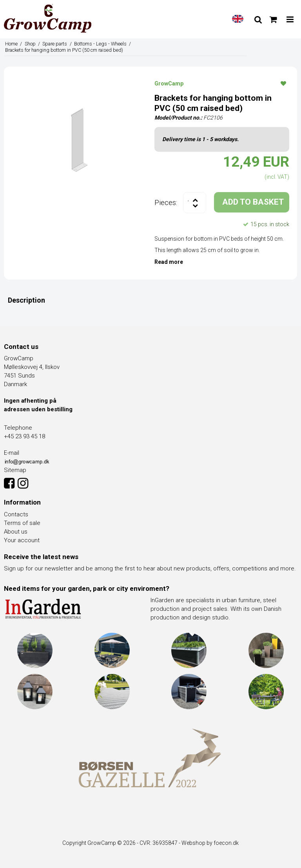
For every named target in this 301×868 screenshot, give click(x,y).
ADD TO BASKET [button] (253, 202)
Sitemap (15, 470)
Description (26, 300)
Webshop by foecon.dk (210, 843)
